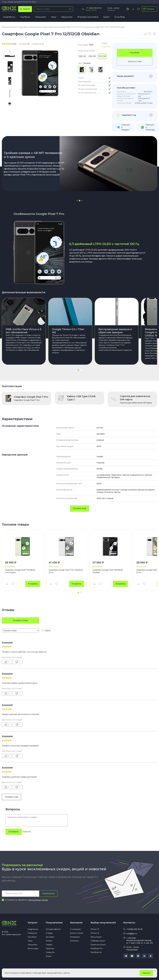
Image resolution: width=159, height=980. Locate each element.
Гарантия (50, 948)
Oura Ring (120, 17)
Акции (49, 956)
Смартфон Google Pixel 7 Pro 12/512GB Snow (66, 571)
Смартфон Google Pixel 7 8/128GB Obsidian (108, 571)
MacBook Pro (97, 948)
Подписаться (48, 893)
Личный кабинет (53, 929)
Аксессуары (33, 948)
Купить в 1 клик (135, 61)
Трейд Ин (50, 952)
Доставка (18, 2)
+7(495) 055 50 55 (135, 929)
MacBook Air (96, 952)
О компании (75, 929)
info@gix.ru (132, 934)
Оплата (25, 2)
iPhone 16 (95, 933)
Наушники (67, 17)
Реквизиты (75, 937)
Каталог (33, 923)
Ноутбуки (25, 17)
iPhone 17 (95, 929)
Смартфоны (9, 17)
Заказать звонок (91, 10)
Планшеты (40, 17)
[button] (77, 201)
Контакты (32, 2)
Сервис (49, 945)
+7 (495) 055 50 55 (94, 8)
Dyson (106, 17)
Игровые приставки (88, 17)
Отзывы (11, 2)
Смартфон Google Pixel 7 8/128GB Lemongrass (20, 571)
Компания (76, 923)
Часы (54, 17)
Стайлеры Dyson (98, 941)
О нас (5, 2)
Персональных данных (38, 900)
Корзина (148, 9)
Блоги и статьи (77, 933)
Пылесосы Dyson (98, 945)
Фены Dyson (96, 937)
